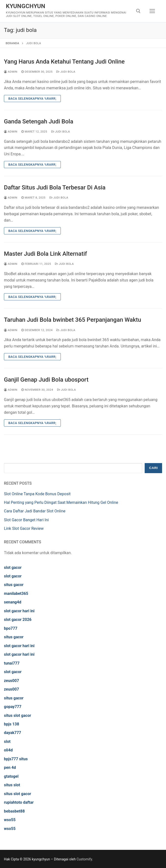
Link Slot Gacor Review (24, 528)
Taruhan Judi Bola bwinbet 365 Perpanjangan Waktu (73, 320)
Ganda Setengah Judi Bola (39, 121)
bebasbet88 (14, 811)
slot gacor (13, 568)
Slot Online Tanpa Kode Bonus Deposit (37, 494)
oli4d (8, 750)
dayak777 (13, 733)
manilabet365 (16, 594)
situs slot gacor (18, 715)
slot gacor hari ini (19, 611)
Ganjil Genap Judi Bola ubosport (46, 380)
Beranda (12, 43)
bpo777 (11, 628)
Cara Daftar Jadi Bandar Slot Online (35, 511)
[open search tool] (138, 11)
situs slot (12, 785)
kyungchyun (26, 6)
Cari (153, 468)
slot (7, 741)
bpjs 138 (12, 724)
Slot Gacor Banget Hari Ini (26, 520)
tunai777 (12, 663)
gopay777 (13, 707)
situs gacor (14, 585)
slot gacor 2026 (18, 620)
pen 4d (10, 768)
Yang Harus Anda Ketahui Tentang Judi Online (64, 62)
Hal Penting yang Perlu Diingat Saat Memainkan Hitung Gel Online (61, 502)
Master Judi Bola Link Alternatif (45, 254)
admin (11, 72)
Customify (84, 859)
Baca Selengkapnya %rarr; (32, 99)
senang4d (13, 602)
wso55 (10, 820)
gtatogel (11, 776)
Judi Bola (66, 72)
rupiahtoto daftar (19, 802)
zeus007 (11, 681)
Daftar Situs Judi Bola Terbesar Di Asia (55, 187)
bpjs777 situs (16, 759)
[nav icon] (152, 11)
